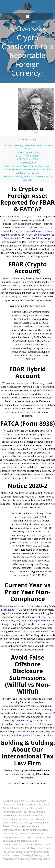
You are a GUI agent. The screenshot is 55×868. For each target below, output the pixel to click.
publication (33, 246)
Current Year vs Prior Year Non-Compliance (27, 166)
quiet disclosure (44, 621)
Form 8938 (23, 463)
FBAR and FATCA (13, 610)
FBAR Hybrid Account (28, 156)
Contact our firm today (20, 784)
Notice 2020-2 (28, 163)
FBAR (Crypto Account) (28, 152)
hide (33, 140)
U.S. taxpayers (13, 220)
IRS (37, 238)
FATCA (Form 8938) (28, 159)
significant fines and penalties (37, 735)
